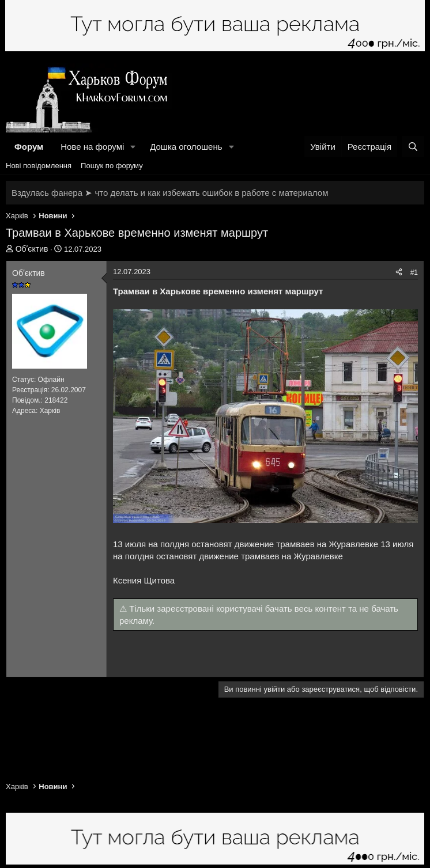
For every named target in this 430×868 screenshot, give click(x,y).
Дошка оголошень (186, 147)
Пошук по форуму (112, 166)
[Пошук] (413, 147)
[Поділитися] (399, 273)
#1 (414, 272)
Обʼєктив (32, 249)
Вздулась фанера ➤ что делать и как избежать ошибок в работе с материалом (170, 193)
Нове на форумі (92, 147)
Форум (29, 147)
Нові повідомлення (39, 166)
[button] (133, 147)
